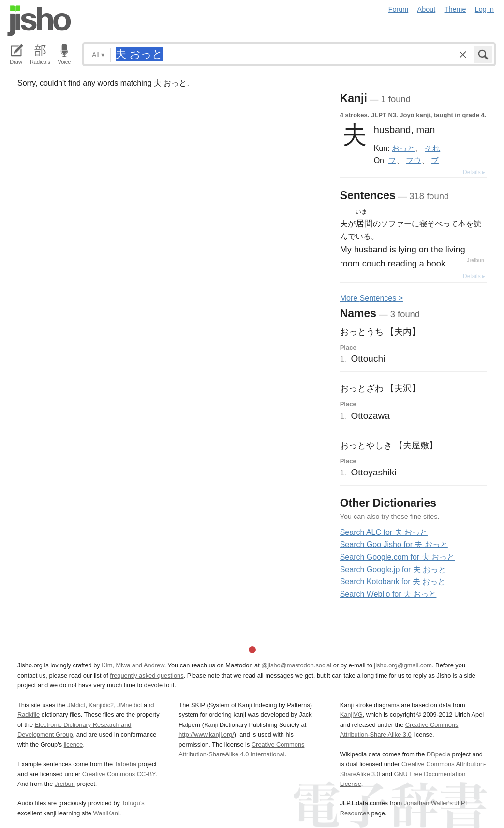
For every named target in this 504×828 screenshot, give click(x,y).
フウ (414, 160)
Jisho (39, 21)
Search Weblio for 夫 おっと (388, 594)
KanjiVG (351, 715)
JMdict (76, 705)
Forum (399, 9)
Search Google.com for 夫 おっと (397, 557)
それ (432, 148)
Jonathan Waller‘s (428, 803)
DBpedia (438, 754)
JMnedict (129, 705)
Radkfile (29, 715)
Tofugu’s (133, 803)
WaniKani (106, 813)
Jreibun (475, 260)
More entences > (371, 298)
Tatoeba (125, 764)
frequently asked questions (147, 675)
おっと (403, 148)
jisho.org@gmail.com (403, 665)
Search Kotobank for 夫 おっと (393, 582)
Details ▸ (474, 172)
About (427, 9)
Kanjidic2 (101, 705)
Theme (455, 9)
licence (74, 745)
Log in (484, 9)
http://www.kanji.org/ (206, 734)
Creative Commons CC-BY (119, 774)
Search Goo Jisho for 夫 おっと (394, 544)
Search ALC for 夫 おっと (384, 532)
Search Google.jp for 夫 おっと (393, 569)
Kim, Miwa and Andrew (133, 665)
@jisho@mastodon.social (296, 665)
